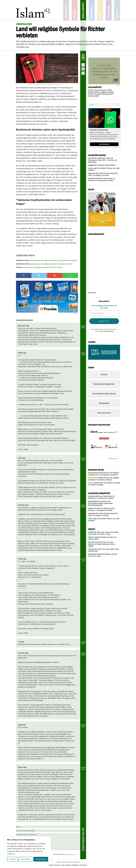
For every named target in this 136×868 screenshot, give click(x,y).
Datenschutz (84, 865)
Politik (75, 10)
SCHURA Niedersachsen (104, 94)
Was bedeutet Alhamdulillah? (102, 165)
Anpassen (12, 859)
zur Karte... (93, 293)
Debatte (117, 10)
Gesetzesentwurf (100, 90)
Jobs (63, 865)
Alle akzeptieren (41, 859)
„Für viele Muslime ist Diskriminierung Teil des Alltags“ (102, 544)
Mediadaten (76, 865)
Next (116, 445)
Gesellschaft (83, 10)
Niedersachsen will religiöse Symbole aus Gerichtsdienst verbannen (47, 260)
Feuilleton (109, 10)
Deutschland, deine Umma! (104, 394)
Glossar (104, 374)
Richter (91, 94)
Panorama (92, 10)
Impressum (57, 865)
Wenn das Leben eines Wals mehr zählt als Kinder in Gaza (103, 533)
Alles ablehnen (26, 859)
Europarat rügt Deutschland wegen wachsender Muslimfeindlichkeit (100, 503)
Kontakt (51, 865)
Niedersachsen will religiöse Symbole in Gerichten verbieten (44, 264)
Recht (100, 10)
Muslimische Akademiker (104, 384)
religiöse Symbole (107, 92)
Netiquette (73, 854)
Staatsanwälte (94, 96)
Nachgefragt (104, 403)
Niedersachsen (94, 92)
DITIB (22, 166)
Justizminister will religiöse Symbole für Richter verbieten (39, 267)
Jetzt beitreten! (104, 144)
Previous (91, 445)
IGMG (41, 212)
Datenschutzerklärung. (107, 331)
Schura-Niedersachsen (39, 149)
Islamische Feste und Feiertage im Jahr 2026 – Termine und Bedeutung (103, 160)
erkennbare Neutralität (38, 118)
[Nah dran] (50, 837)
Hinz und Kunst (104, 413)
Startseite (66, 10)
